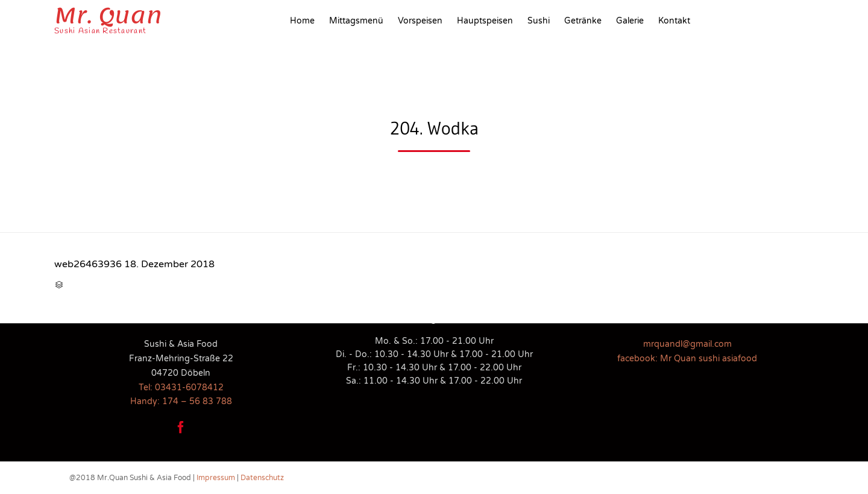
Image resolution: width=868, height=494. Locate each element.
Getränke (583, 21)
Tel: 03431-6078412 (181, 388)
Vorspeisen (420, 21)
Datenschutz (262, 478)
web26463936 (88, 264)
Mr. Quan (108, 16)
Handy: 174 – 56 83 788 (181, 401)
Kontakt (674, 21)
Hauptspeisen (485, 21)
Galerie (630, 21)
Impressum (216, 478)
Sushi (539, 21)
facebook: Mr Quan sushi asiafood (687, 359)
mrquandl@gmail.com (687, 344)
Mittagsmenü (356, 21)
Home (302, 21)
